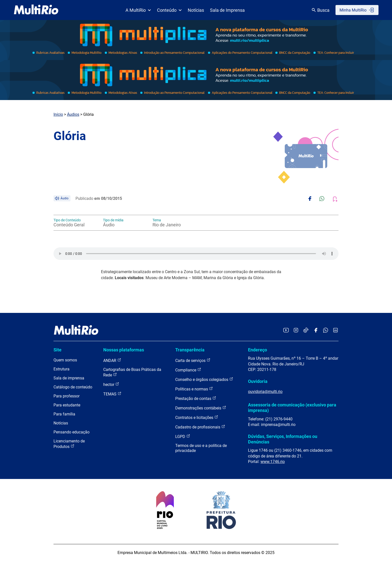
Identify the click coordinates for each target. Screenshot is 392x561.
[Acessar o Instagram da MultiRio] (296, 331)
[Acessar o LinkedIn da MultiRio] (335, 331)
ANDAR (112, 360)
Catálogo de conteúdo (73, 387)
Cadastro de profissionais (200, 427)
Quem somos (65, 360)
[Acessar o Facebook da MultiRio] (316, 331)
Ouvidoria (258, 381)
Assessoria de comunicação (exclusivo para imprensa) (292, 408)
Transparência (190, 350)
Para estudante (67, 405)
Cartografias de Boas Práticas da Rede (132, 372)
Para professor (66, 396)
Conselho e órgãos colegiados (204, 379)
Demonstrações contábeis (201, 408)
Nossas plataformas (124, 350)
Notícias (196, 10)
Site (57, 350)
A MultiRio (138, 10)
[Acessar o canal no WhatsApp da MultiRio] (326, 331)
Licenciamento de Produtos (69, 444)
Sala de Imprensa (227, 10)
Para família (64, 414)
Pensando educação (71, 432)
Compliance (188, 370)
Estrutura (61, 369)
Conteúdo (169, 10)
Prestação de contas (196, 398)
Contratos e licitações (197, 417)
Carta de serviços (193, 360)
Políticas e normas (194, 389)
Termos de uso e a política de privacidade (201, 448)
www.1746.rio (273, 462)
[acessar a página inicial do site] (36, 10)
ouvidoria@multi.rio (265, 392)
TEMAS (112, 394)
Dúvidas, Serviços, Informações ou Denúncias (283, 439)
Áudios (73, 114)
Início (58, 114)
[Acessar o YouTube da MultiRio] (286, 331)
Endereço (257, 350)
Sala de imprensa (69, 378)
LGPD (183, 436)
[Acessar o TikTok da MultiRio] (306, 331)
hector (111, 384)
